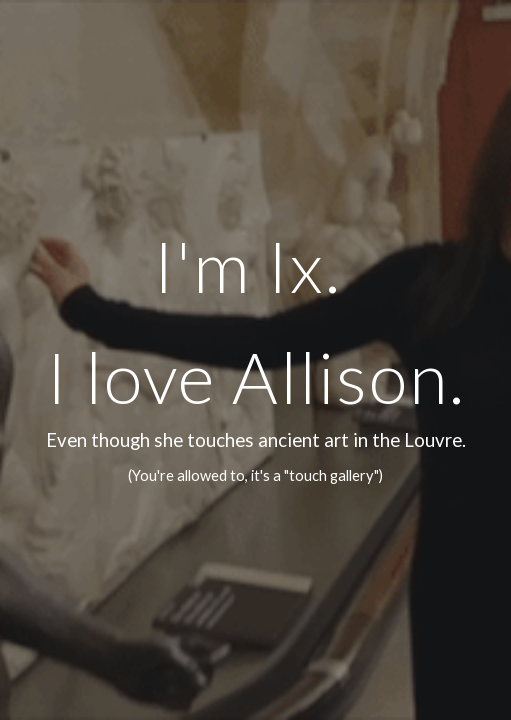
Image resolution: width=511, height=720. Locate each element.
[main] (256, 359)
